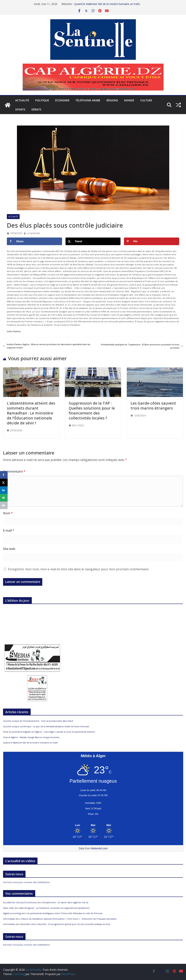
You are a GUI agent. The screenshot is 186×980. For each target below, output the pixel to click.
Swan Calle (8, 908)
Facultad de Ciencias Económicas (20, 902)
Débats (36, 109)
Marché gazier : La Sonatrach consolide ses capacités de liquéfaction (55, 908)
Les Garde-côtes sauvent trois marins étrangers (153, 406)
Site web (9, 549)
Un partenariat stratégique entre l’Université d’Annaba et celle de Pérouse (65, 913)
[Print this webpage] (4, 505)
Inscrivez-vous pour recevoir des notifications (26, 882)
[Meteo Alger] (93, 825)
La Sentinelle (33, 233)
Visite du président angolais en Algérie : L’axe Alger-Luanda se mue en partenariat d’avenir (49, 732)
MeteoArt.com (99, 848)
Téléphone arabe (88, 100)
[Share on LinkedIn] (4, 490)
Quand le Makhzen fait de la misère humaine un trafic (107, 4)
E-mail (9, 530)
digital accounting (12, 913)
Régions (112, 100)
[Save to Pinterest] (152, 241)
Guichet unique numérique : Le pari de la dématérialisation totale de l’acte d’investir (46, 726)
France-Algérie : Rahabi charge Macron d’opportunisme (31, 737)
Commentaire (14, 471)
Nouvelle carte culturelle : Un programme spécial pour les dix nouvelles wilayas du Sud (65, 924)
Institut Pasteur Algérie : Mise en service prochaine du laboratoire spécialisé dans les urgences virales (47, 346)
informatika (9, 919)
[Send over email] (4, 498)
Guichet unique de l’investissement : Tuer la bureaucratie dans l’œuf (38, 721)
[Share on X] (93, 241)
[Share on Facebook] (34, 241)
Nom (8, 513)
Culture (146, 100)
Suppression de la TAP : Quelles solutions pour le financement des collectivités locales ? (92, 411)
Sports (20, 109)
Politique (42, 100)
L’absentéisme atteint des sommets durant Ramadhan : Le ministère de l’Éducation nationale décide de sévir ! (31, 413)
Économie (62, 100)
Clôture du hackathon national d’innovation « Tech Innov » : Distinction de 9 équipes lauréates (69, 919)
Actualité (22, 100)
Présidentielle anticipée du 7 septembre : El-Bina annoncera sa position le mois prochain (142, 346)
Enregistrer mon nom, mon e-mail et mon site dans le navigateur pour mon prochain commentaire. (79, 569)
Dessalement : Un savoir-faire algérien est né (65, 902)
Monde (129, 100)
